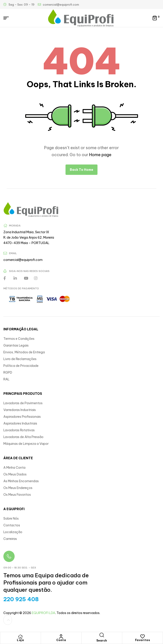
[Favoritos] (143, 637)
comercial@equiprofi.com (23, 260)
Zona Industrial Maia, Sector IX (26, 232)
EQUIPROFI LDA (43, 613)
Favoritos (143, 640)
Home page (100, 155)
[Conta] (61, 637)
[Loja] (20, 637)
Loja (20, 640)
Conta (61, 640)
